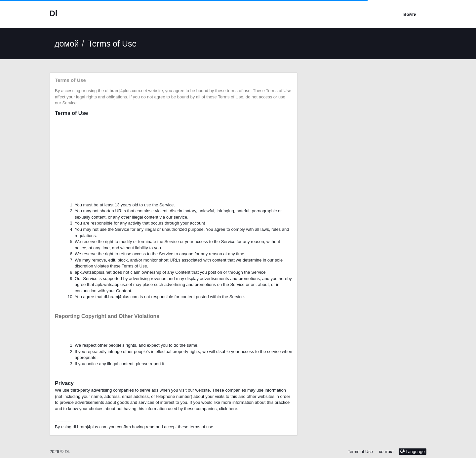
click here (228, 409)
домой (67, 44)
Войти (410, 14)
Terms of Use (360, 452)
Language (413, 452)
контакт (387, 452)
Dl (53, 14)
